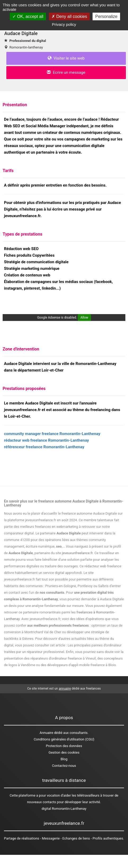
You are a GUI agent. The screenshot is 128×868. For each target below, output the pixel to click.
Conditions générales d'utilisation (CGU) (64, 739)
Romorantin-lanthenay (26, 47)
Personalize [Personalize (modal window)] (106, 16)
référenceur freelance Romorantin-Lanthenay (44, 447)
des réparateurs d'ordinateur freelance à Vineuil (60, 658)
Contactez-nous (64, 766)
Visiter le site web (66, 58)
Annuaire (46, 733)
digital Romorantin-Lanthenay (64, 809)
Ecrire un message (66, 72)
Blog (64, 759)
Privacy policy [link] (64, 24)
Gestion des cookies (64, 752)
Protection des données (64, 746)
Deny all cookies (69, 16)
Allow (84, 318)
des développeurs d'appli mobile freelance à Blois (78, 665)
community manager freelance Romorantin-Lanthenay (52, 434)
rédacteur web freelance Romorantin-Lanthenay (46, 440)
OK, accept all (28, 16)
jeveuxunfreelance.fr (77, 553)
